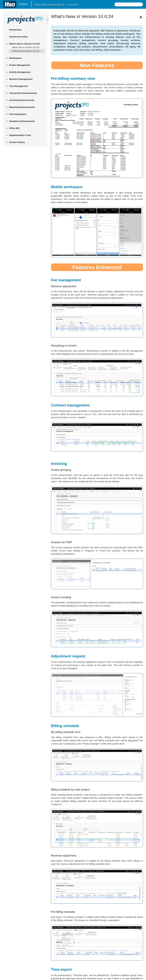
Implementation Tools (18, 135)
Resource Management (19, 79)
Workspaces (14, 58)
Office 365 (12, 128)
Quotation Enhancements (20, 121)
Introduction (15, 30)
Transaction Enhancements (21, 93)
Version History (15, 142)
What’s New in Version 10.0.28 (23, 44)
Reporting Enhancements (20, 107)
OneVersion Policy (19, 37)
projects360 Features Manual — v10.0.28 (57, 4)
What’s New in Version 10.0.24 (26, 51)
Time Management (17, 86)
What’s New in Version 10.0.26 (26, 47)
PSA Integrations (16, 114)
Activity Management (18, 72)
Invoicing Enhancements (20, 100)
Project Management (18, 65)
